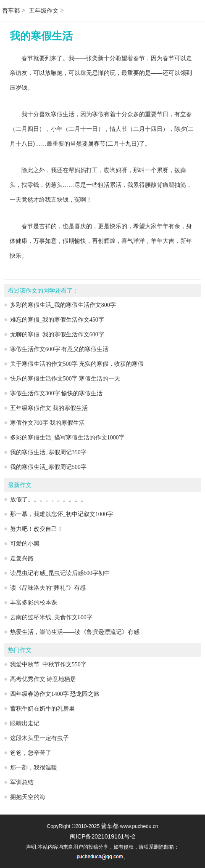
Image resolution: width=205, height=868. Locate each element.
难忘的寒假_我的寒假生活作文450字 (57, 320)
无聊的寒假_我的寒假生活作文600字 (57, 334)
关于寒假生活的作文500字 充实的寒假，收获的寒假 (77, 364)
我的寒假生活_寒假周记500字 (48, 467)
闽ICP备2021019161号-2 (102, 836)
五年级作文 (44, 11)
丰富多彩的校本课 (34, 603)
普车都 (11, 11)
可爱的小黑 (25, 544)
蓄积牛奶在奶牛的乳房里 (42, 709)
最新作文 (20, 485)
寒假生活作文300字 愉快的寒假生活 (57, 393)
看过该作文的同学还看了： (43, 291)
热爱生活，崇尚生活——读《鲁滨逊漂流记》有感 (75, 632)
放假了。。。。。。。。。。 (48, 499)
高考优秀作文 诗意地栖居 (43, 679)
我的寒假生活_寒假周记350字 (48, 452)
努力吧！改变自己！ (37, 529)
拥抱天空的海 (28, 797)
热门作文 (20, 650)
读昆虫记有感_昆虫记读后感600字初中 (60, 573)
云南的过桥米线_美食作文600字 (51, 617)
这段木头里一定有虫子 (39, 738)
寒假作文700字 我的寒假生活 (48, 423)
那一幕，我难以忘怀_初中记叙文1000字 (62, 514)
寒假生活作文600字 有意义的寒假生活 (59, 349)
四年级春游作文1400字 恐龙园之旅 (55, 694)
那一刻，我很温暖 (34, 768)
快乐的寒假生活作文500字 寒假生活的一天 (65, 379)
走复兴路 (22, 558)
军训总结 (22, 782)
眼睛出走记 (25, 723)
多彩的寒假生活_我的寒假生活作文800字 (63, 305)
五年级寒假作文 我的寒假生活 (49, 408)
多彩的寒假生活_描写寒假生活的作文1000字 (67, 438)
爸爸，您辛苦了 (31, 753)
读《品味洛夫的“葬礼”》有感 (48, 588)
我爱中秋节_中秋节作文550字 (48, 664)
